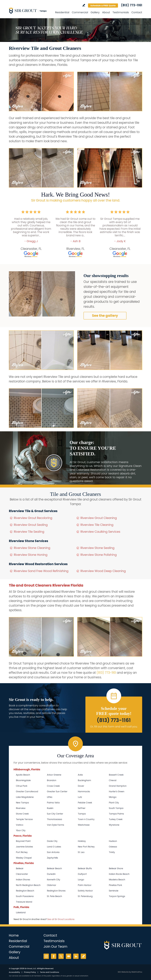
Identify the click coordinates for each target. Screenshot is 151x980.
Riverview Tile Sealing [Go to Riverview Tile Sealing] (29, 532)
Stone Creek (22, 814)
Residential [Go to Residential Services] (62, 12)
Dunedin (51, 874)
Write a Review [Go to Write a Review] (84, 5)
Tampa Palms (116, 814)
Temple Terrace (24, 819)
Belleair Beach (54, 868)
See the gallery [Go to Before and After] (105, 316)
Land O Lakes (54, 847)
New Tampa (22, 803)
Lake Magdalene (25, 797)
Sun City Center (55, 814)
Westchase (84, 825)
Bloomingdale (23, 780)
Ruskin (50, 808)
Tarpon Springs (117, 896)
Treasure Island (24, 902)
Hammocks (84, 791)
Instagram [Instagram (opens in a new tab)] (46, 956)
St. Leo (81, 852)
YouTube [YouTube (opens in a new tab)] (68, 956)
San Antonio (53, 852)
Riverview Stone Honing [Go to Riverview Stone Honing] (31, 555)
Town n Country (86, 819)
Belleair (20, 868)
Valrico (20, 825)
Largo (81, 880)
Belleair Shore (116, 868)
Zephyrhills (52, 858)
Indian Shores (23, 880)
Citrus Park (22, 786)
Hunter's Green (117, 791)
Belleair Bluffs (85, 868)
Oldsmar (52, 885)
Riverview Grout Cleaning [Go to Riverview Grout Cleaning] (99, 518)
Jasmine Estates (24, 847)
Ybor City (21, 830)
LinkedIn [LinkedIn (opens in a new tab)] (76, 956)
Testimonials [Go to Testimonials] (121, 12)
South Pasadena (25, 896)
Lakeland (21, 912)
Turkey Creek (116, 819)
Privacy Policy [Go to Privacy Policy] (30, 972)
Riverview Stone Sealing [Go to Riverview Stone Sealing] (97, 548)
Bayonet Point (23, 841)
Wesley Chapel (24, 858)
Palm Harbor (85, 885)
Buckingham (84, 780)
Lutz (80, 797)
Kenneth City (54, 880)
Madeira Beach (117, 880)
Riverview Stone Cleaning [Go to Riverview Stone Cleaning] (32, 548)
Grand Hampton (118, 786)
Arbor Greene (54, 775)
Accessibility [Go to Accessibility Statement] (14, 972)
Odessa (113, 847)
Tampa (82, 814)
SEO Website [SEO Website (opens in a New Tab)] (123, 972)
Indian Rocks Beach (119, 874)
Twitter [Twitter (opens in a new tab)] (61, 956)
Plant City (114, 803)
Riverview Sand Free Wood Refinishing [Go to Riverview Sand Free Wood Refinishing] (41, 571)
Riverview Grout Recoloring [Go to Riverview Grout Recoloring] (33, 518)
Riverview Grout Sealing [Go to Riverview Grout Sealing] (31, 525)
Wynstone (114, 825)
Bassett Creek (116, 775)
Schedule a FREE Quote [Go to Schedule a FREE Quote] (103, 6)
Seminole (114, 891)
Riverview (21, 808)
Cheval (113, 780)
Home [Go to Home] (14, 935)
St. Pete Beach (54, 896)
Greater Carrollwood (27, 791)
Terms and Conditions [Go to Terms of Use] (49, 972)
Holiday (82, 841)
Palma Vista (53, 803)
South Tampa (116, 808)
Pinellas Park (115, 885)
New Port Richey (86, 847)
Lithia (50, 797)
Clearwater (22, 874)
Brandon (52, 780)
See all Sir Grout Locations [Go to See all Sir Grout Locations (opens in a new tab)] (61, 919)
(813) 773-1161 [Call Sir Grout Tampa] (132, 5)
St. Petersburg (85, 896)
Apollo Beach (23, 775)
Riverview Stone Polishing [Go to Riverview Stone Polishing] (99, 555)
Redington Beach (25, 891)
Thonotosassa (55, 819)
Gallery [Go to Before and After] (95, 12)
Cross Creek (53, 786)
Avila (80, 775)
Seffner (82, 808)
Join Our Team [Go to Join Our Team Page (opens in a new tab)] (55, 947)
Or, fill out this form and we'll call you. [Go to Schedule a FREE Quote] (114, 727)
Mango (113, 797)
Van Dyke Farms (56, 825)
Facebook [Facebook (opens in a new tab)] (54, 956)
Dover (81, 786)
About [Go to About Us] (106, 12)
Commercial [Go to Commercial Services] (80, 12)
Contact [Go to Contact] (137, 12)
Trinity (112, 852)
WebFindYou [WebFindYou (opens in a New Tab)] (137, 972)
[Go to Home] (30, 10)
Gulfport (82, 874)
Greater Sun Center (57, 791)
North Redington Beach (28, 885)
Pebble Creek (85, 803)
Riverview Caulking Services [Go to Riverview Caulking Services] (100, 532)
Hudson (113, 841)
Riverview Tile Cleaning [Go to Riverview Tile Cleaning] (97, 525)
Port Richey (22, 852)
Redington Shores (56, 891)
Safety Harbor (85, 891)
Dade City (52, 841)
